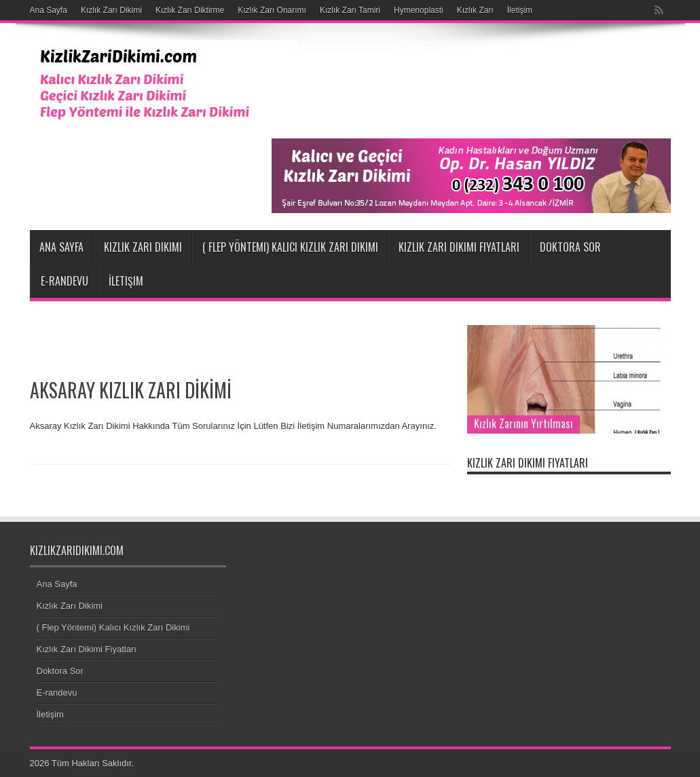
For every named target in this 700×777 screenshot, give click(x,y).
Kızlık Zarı (475, 10)
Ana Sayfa (49, 10)
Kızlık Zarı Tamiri (350, 10)
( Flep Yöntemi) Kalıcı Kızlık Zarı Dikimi (290, 247)
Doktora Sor (570, 247)
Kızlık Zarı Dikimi (111, 10)
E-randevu (65, 281)
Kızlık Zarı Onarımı (272, 10)
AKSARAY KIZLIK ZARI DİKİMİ (131, 390)
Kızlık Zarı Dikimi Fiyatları (459, 247)
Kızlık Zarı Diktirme (190, 10)
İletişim (520, 10)
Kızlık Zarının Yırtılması (523, 423)
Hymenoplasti (419, 10)
